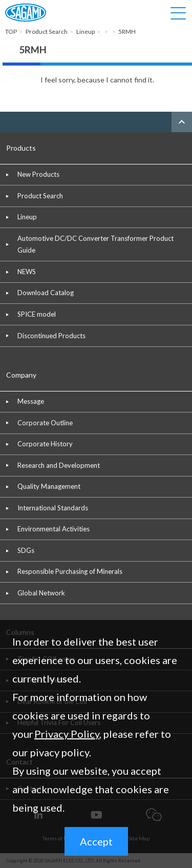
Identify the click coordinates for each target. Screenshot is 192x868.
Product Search (40, 196)
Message (31, 401)
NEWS (27, 272)
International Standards (53, 508)
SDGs (26, 550)
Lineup (27, 217)
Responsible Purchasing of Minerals (70, 571)
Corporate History (45, 444)
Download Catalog (46, 293)
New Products (38, 174)
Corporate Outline (45, 423)
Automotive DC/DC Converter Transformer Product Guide (95, 244)
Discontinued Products (51, 336)
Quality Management (49, 486)
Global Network (41, 593)
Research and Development (59, 465)
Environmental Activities (54, 529)
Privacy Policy (67, 734)
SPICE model (37, 314)
